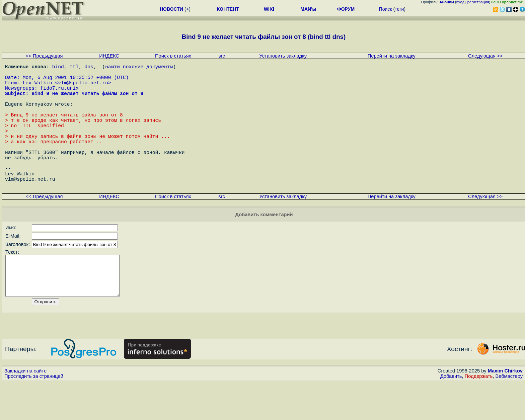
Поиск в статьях (173, 56)
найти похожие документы (139, 68)
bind (58, 68)
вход (460, 2)
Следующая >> (485, 56)
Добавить (451, 414)
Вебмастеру (509, 414)
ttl (74, 68)
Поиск (386, 9)
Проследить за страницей (34, 414)
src (222, 56)
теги (399, 9)
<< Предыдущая (44, 56)
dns (89, 68)
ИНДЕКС (109, 56)
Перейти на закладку (392, 56)
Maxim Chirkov (505, 408)
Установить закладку (283, 56)
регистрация (478, 2)
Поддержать (479, 414)
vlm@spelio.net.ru (83, 88)
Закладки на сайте (25, 408)
